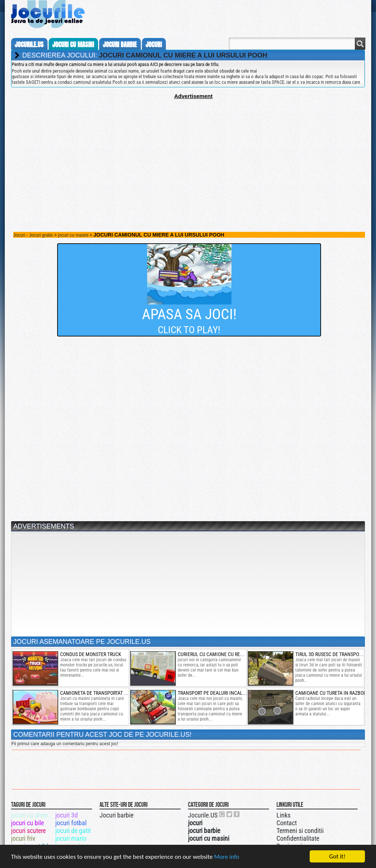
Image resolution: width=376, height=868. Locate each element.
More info (227, 857)
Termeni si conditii (300, 831)
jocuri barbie (120, 45)
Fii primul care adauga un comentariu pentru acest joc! (65, 744)
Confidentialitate (298, 838)
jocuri (154, 45)
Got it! (337, 856)
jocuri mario (71, 838)
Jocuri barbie (116, 815)
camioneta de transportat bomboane (104, 693)
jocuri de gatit (73, 831)
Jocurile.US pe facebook (237, 814)
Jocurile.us (29, 45)
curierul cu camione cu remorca (217, 654)
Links (283, 815)
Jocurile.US (203, 815)
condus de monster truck (91, 654)
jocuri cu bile (27, 823)
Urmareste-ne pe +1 (222, 814)
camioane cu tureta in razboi (330, 693)
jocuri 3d (67, 815)
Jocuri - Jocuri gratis (33, 235)
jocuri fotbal (71, 823)
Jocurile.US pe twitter (230, 814)
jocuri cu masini (73, 45)
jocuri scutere (28, 831)
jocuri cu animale (33, 815)
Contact (287, 823)
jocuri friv (23, 838)
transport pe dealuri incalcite (215, 693)
